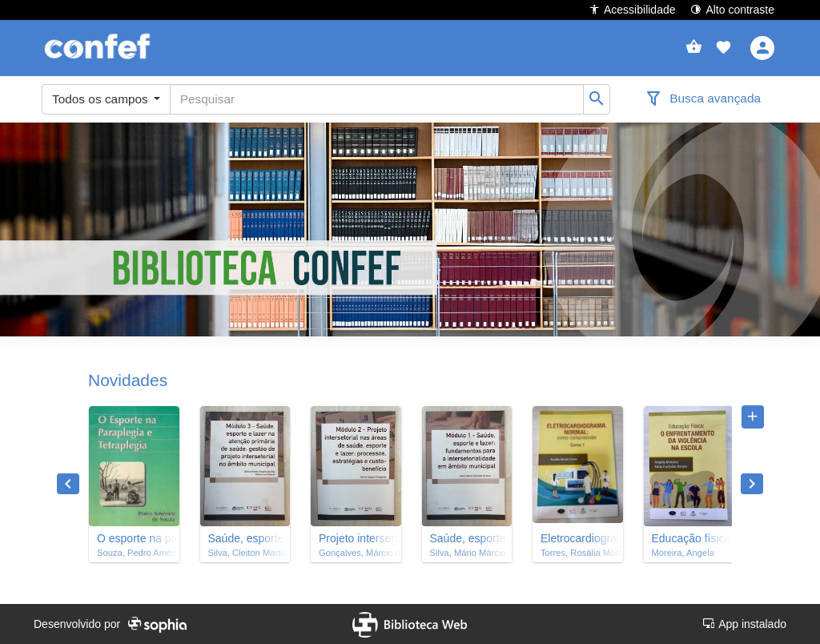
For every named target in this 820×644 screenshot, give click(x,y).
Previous (68, 484)
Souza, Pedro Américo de (134, 553)
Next (752, 484)
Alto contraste (732, 9)
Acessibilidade (632, 9)
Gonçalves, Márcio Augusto (356, 553)
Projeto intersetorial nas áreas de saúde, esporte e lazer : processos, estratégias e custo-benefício (356, 538)
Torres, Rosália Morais (578, 553)
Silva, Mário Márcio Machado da (467, 553)
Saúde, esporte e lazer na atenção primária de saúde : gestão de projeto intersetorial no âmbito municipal (245, 538)
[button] (724, 48)
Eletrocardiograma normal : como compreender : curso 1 (578, 538)
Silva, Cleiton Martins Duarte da (245, 553)
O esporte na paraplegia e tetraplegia (134, 538)
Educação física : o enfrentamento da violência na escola (689, 538)
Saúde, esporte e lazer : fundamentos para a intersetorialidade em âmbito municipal (467, 538)
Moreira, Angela (683, 553)
